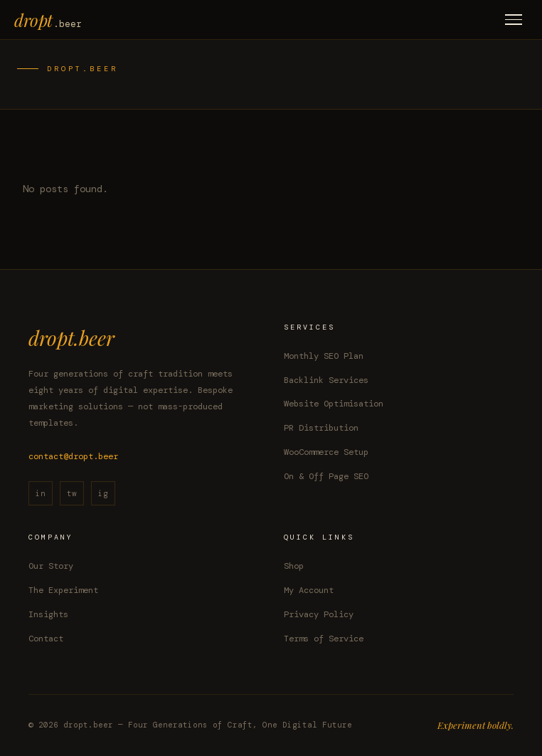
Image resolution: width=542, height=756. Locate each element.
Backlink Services (326, 380)
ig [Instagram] (103, 493)
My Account (309, 590)
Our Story (51, 566)
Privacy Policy (319, 614)
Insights (48, 614)
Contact (46, 639)
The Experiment (63, 590)
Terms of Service (324, 639)
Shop (294, 566)
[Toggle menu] (514, 20)
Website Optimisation (334, 404)
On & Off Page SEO (326, 476)
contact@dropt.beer (73, 456)
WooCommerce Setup (326, 452)
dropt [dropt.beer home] (48, 20)
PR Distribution (321, 428)
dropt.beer (71, 338)
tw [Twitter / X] (72, 493)
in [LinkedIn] (41, 493)
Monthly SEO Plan (324, 356)
